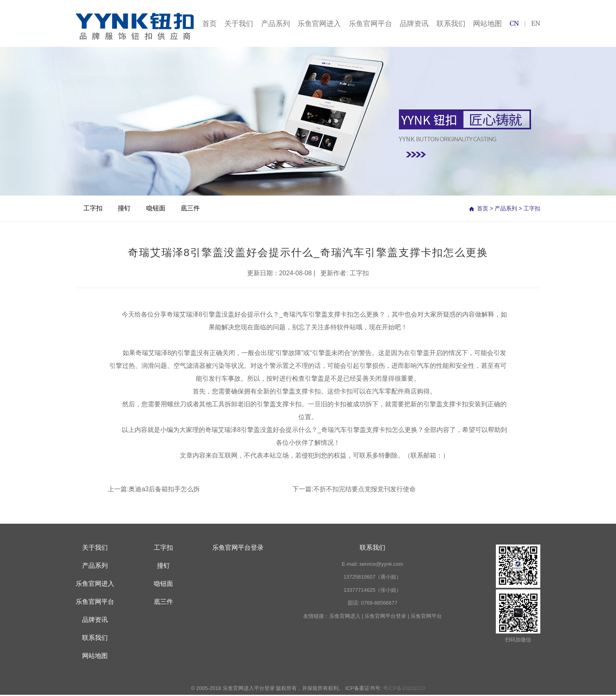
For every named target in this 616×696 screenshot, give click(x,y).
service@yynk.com (381, 565)
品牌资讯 (414, 24)
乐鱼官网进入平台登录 (249, 689)
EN (536, 24)
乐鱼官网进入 (319, 24)
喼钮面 (157, 209)
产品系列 (276, 24)
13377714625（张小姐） (373, 591)
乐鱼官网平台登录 (238, 548)
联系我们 (451, 24)
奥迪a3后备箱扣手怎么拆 (164, 490)
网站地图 (487, 24)
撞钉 (125, 209)
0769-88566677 (379, 604)
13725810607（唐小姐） (373, 578)
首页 (209, 24)
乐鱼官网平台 (370, 24)
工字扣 (93, 209)
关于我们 (239, 24)
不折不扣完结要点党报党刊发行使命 (364, 490)
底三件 (193, 209)
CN (514, 24)
